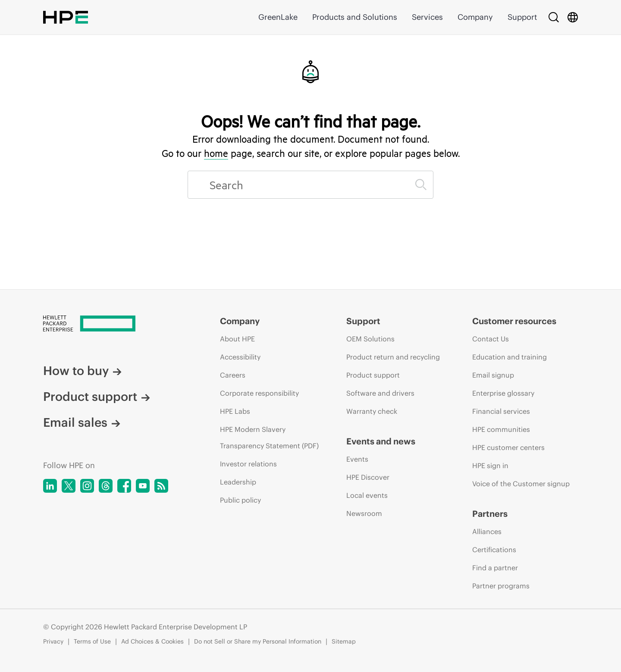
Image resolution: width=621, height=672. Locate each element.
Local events (367, 495)
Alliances (487, 531)
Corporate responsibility (259, 393)
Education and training (510, 357)
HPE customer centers (508, 447)
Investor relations (248, 464)
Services (427, 17)
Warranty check (372, 411)
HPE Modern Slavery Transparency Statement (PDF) (269, 438)
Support (522, 17)
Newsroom (364, 513)
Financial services (501, 411)
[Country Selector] (573, 17)
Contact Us (491, 339)
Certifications (494, 550)
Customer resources (514, 321)
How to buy (82, 371)
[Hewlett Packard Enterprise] (115, 324)
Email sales (82, 422)
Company (475, 17)
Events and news (381, 441)
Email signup (493, 375)
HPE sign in (490, 466)
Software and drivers (380, 393)
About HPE (237, 339)
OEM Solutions (370, 339)
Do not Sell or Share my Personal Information (258, 641)
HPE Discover (368, 477)
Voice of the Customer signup (521, 484)
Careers (233, 375)
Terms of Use (92, 641)
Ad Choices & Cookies (152, 641)
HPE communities (501, 429)
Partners (490, 514)
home (216, 153)
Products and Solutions (355, 17)
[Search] (554, 17)
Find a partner (495, 568)
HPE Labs (235, 411)
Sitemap (344, 641)
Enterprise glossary (503, 393)
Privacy (53, 641)
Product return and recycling (393, 357)
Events (357, 459)
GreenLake (278, 17)
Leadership (238, 482)
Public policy (240, 500)
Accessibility (240, 357)
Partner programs (501, 586)
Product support (97, 397)
